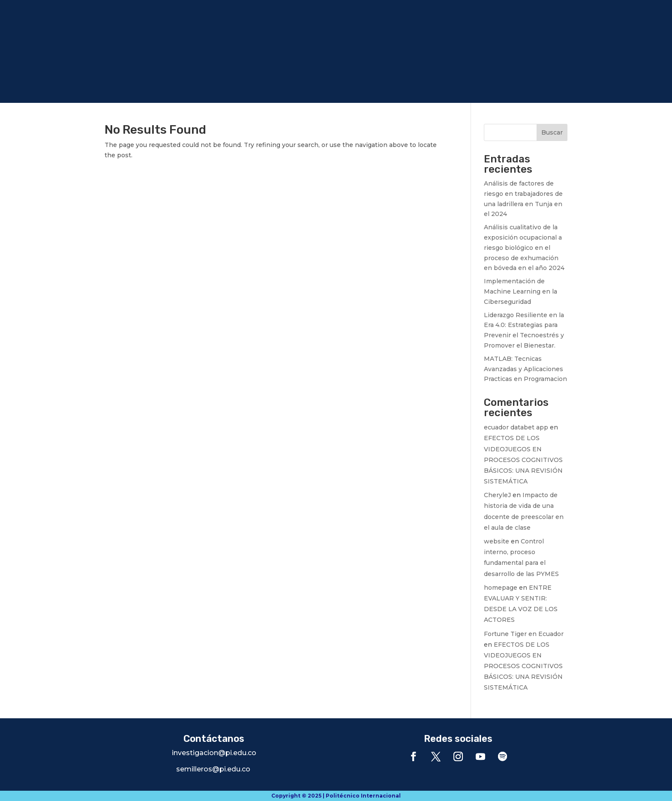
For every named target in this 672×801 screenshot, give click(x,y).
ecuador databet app (516, 427)
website (496, 541)
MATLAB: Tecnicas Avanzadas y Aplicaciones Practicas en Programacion (525, 369)
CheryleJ (497, 495)
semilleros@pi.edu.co (213, 769)
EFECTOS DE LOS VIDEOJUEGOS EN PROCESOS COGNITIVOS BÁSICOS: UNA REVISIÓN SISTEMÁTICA (523, 460)
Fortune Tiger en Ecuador (524, 634)
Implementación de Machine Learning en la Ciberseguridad (520, 291)
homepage (501, 588)
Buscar (552, 132)
